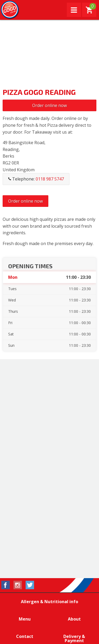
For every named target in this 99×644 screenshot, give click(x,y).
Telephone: (36, 179)
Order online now (49, 105)
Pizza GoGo (10, 10)
